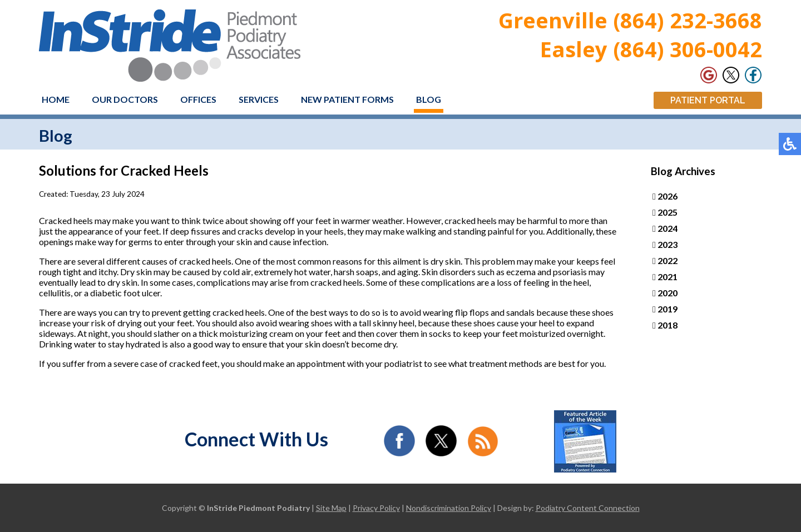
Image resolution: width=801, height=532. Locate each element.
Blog (429, 99)
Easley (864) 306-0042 (651, 49)
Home (56, 99)
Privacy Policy (376, 508)
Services (259, 99)
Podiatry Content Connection (588, 508)
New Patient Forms (347, 99)
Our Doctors (125, 99)
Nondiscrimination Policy (449, 508)
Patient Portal (708, 100)
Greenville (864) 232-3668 (630, 20)
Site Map (331, 508)
